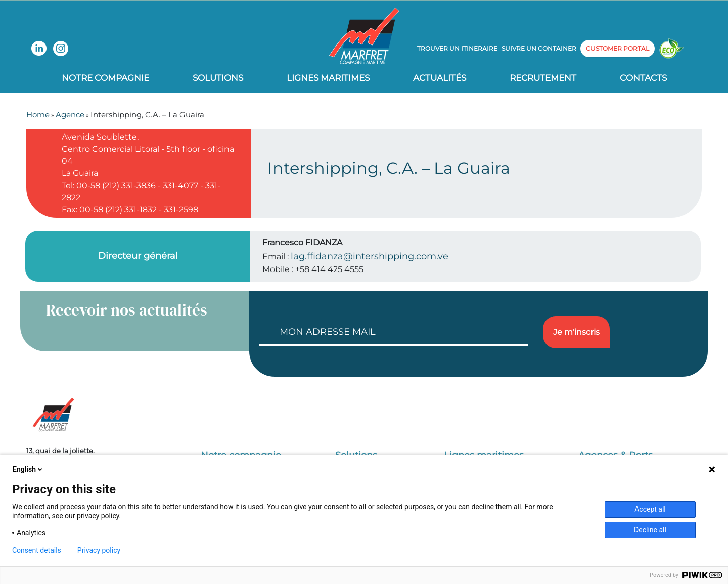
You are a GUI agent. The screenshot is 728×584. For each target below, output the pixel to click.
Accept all (650, 509)
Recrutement (543, 78)
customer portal (618, 48)
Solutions (218, 78)
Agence (70, 115)
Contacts (643, 78)
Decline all (650, 530)
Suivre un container (539, 48)
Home (38, 115)
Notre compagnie (105, 78)
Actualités (440, 78)
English (28, 469)
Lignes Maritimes (328, 78)
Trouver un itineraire (457, 48)
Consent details (37, 550)
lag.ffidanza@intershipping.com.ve (370, 256)
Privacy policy (99, 550)
